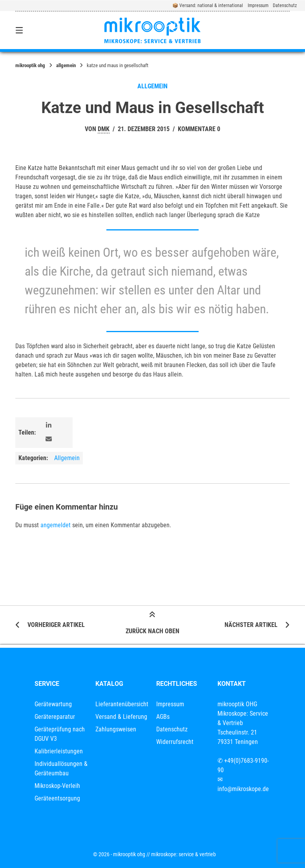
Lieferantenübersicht (122, 704)
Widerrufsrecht (175, 742)
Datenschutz (285, 5)
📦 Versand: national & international (208, 5)
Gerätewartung (53, 704)
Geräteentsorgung (57, 798)
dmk (104, 129)
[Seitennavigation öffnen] (33, 30)
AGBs (163, 717)
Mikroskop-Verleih (57, 786)
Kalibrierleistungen (59, 751)
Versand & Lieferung (121, 717)
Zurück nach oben (152, 624)
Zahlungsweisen (116, 729)
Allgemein (66, 65)
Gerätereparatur (55, 717)
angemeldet (56, 525)
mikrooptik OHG (30, 65)
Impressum (258, 5)
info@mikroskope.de (243, 789)
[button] (49, 426)
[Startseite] (152, 30)
